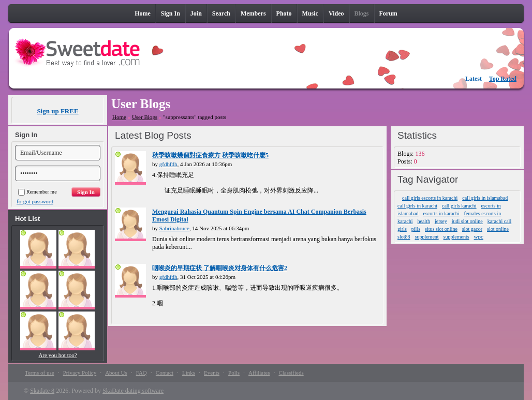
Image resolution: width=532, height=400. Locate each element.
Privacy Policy (80, 373)
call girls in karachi (417, 206)
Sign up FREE (57, 111)
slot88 (404, 237)
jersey (441, 221)
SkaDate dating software (133, 391)
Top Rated (503, 79)
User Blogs (145, 117)
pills (416, 229)
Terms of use (40, 373)
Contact (165, 373)
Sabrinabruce (174, 228)
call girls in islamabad (485, 198)
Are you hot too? (57, 355)
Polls (234, 373)
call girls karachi (459, 206)
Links (189, 373)
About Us (116, 373)
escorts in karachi (441, 213)
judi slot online (467, 221)
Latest (474, 79)
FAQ (142, 373)
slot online (498, 229)
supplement (427, 237)
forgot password (35, 201)
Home (119, 117)
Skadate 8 (42, 391)
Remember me (38, 192)
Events (212, 373)
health (423, 221)
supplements (456, 237)
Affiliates (259, 373)
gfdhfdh (168, 164)
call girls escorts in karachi (430, 198)
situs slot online (441, 229)
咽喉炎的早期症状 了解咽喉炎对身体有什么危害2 (220, 268)
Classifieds (291, 373)
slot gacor (472, 229)
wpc (479, 236)
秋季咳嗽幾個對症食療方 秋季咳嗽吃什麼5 (210, 155)
